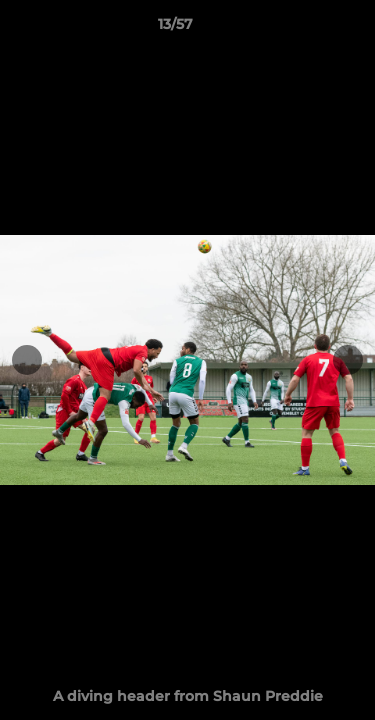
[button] (303, 29)
